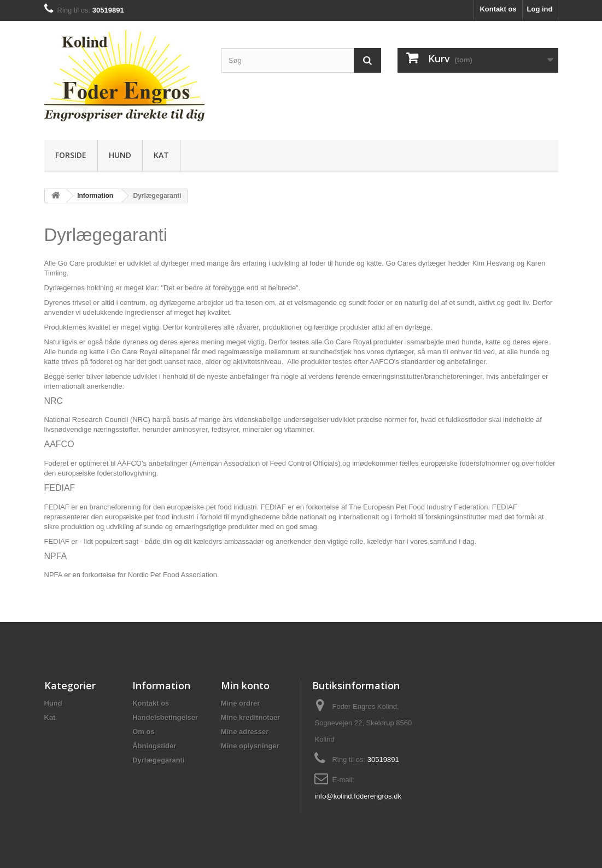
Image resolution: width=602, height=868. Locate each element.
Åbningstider (154, 746)
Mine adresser (245, 732)
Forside (71, 155)
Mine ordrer (241, 703)
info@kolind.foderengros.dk (358, 796)
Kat (161, 155)
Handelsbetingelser (165, 717)
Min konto (245, 685)
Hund (120, 155)
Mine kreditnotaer (250, 717)
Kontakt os (498, 9)
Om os (143, 732)
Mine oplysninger (250, 746)
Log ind (540, 9)
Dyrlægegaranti (158, 760)
